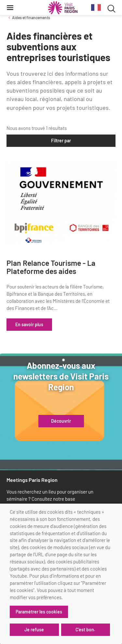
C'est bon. (85, 630)
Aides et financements (31, 18)
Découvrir (61, 421)
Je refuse (34, 630)
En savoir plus (29, 324)
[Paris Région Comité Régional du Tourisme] (63, 8)
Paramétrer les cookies (39, 612)
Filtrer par (61, 141)
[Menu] (10, 7)
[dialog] (61, 574)
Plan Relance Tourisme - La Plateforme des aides (51, 267)
